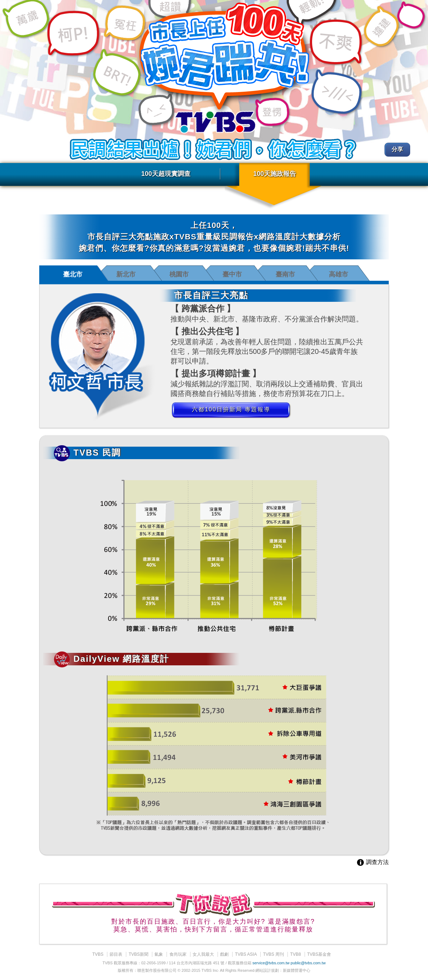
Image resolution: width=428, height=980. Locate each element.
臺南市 (285, 274)
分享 (397, 149)
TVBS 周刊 (274, 954)
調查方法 (373, 862)
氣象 (159, 954)
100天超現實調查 (166, 174)
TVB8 (296, 954)
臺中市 (232, 274)
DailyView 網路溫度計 (111, 659)
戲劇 (224, 954)
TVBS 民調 (87, 453)
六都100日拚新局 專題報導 (231, 409)
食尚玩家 (178, 954)
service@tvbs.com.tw (271, 963)
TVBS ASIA (246, 954)
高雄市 (338, 274)
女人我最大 (203, 954)
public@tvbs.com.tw (308, 963)
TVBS (98, 954)
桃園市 (179, 274)
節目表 (116, 954)
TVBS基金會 (319, 954)
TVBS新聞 (139, 954)
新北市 (126, 274)
